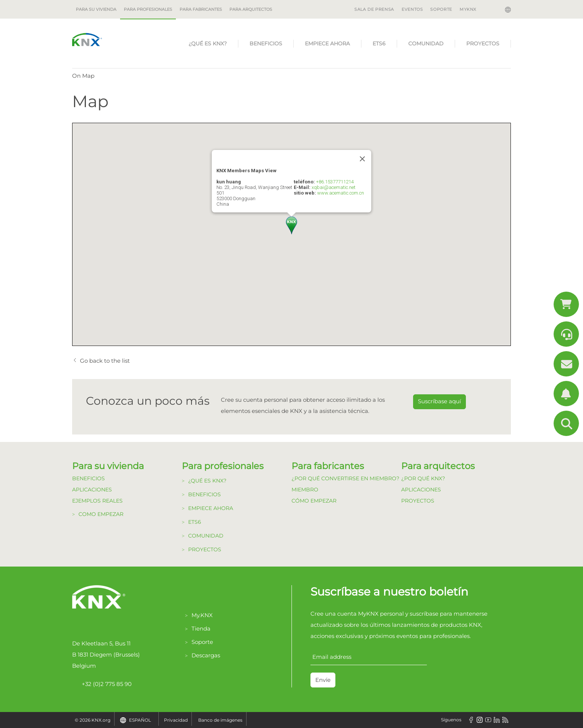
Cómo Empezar (314, 501)
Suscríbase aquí (439, 401)
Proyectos (483, 44)
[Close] (363, 159)
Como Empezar (101, 514)
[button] (291, 225)
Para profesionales (148, 9)
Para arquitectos (251, 9)
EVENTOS (412, 9)
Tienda (201, 628)
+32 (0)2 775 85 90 (102, 684)
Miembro (305, 490)
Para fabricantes (201, 9)
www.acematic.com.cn (341, 193)
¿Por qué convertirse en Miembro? (345, 478)
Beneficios (266, 44)
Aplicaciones (92, 490)
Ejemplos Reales (97, 501)
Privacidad (176, 720)
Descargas (206, 655)
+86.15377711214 (335, 182)
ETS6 (379, 44)
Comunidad (426, 44)
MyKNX (468, 9)
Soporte (202, 642)
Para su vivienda (96, 9)
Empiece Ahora (327, 44)
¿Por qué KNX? (423, 478)
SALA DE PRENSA (374, 9)
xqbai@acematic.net (334, 187)
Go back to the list (105, 361)
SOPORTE (441, 9)
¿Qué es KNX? (208, 44)
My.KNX (202, 615)
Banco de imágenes (220, 720)
